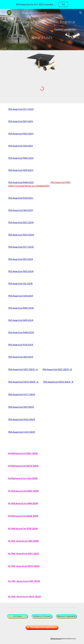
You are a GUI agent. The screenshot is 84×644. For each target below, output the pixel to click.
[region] (42, 4)
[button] (3, 13)
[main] (42, 22)
